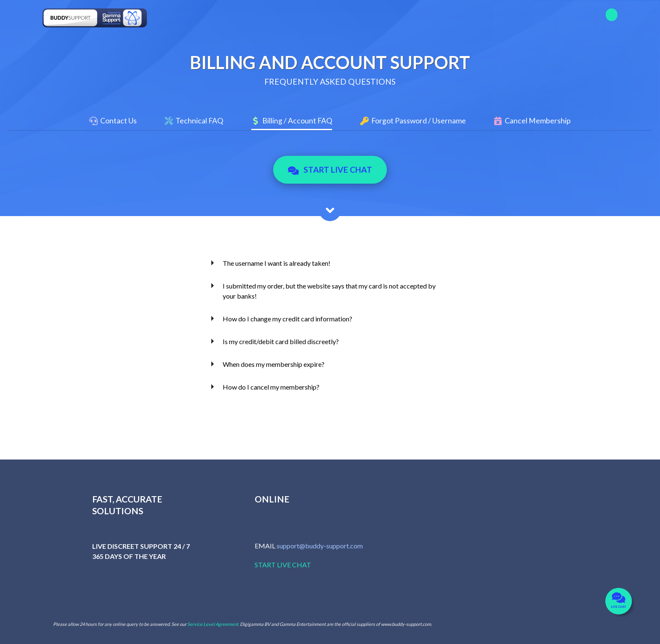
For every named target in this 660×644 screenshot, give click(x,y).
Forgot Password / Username (419, 121)
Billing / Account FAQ (297, 121)
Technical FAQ (199, 121)
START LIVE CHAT (283, 565)
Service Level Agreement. (213, 624)
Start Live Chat (330, 170)
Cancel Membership (538, 121)
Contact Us (118, 121)
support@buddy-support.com (320, 546)
